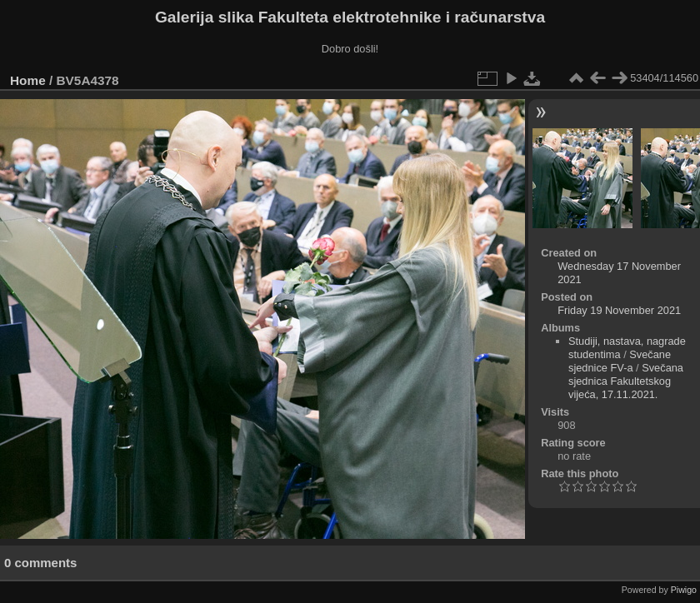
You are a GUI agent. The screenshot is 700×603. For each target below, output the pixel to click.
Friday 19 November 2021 (619, 310)
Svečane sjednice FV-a (620, 361)
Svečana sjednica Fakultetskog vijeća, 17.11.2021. (626, 381)
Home (28, 80)
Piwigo (684, 590)
